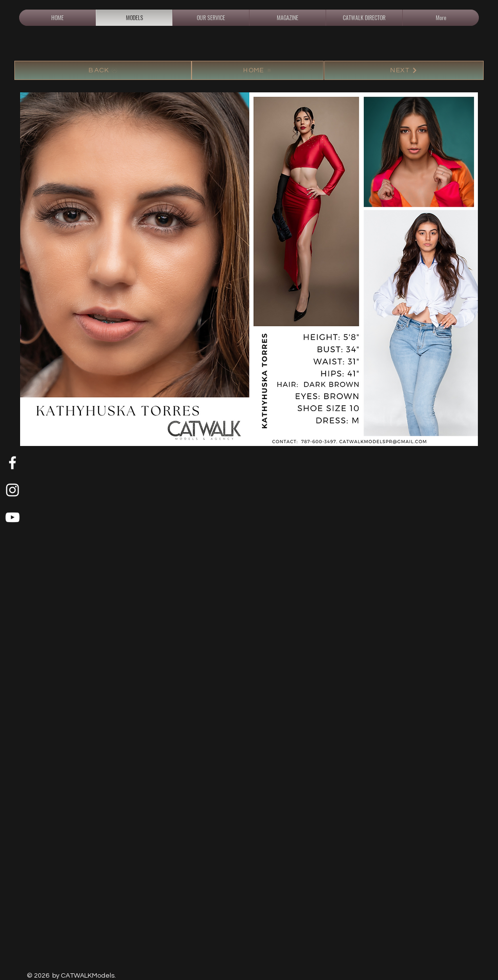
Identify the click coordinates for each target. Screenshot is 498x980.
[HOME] (258, 70)
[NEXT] (404, 70)
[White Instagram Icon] (12, 490)
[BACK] (103, 70)
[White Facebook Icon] (12, 463)
